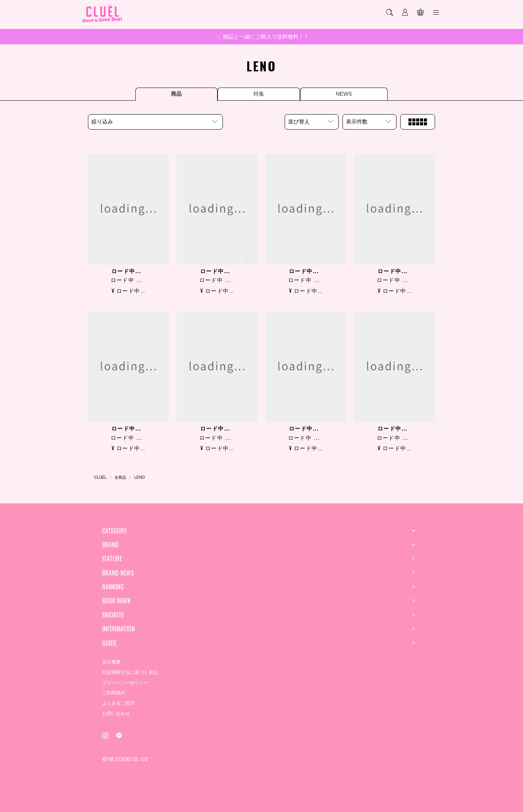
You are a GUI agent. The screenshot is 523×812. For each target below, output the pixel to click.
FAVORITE (113, 615)
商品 (170, 94)
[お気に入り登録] (160, 259)
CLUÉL (100, 477)
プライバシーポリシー (125, 683)
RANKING (113, 587)
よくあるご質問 (118, 703)
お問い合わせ (116, 714)
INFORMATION (119, 629)
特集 (259, 94)
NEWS (350, 94)
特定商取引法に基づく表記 (130, 672)
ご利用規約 (114, 693)
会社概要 (111, 662)
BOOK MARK (116, 601)
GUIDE (109, 643)
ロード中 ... (127, 280)
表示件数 (357, 122)
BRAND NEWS (118, 573)
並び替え (299, 122)
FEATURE (112, 559)
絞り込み (102, 122)
